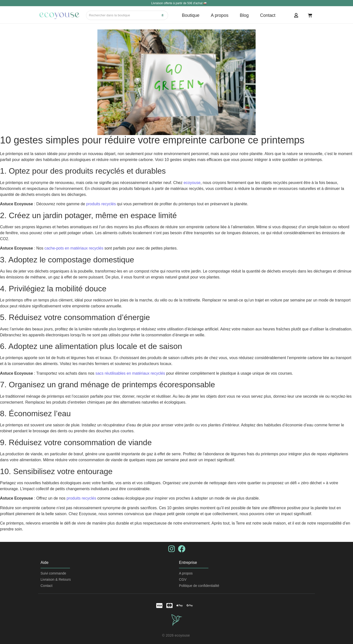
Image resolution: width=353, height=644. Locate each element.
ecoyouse (192, 183)
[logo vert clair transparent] (177, 620)
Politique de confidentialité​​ (199, 586)
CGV (183, 579)
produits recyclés (102, 204)
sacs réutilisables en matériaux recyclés (130, 373)
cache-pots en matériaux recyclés (74, 248)
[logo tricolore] (60, 16)
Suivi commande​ (53, 573)
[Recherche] (122, 15)
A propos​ (186, 573)
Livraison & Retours (56, 579)
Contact (46, 586)
